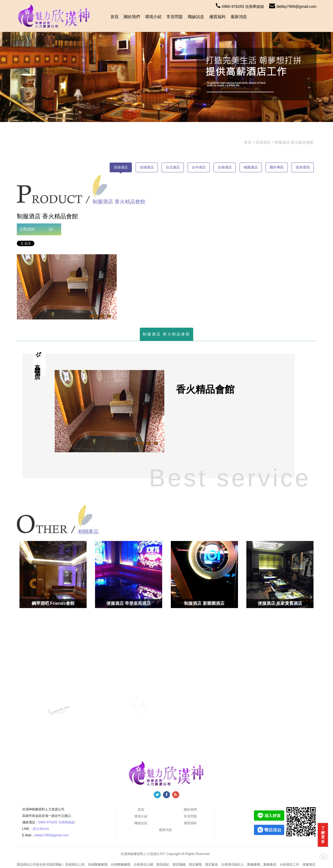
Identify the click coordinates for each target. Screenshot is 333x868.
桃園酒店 (251, 167)
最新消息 (239, 17)
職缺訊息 (196, 17)
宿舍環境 (303, 167)
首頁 (115, 17)
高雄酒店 (121, 167)
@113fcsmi (41, 829)
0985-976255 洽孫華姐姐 (240, 6)
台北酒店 (173, 167)
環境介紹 (153, 17)
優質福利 (217, 17)
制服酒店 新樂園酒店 (204, 603)
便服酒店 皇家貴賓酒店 (280, 603)
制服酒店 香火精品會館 (167, 334)
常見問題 (175, 17)
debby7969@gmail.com (293, 6)
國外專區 (277, 167)
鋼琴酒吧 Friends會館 (53, 603)
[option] (67, 287)
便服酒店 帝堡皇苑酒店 (129, 603)
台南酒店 (225, 167)
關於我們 (132, 17)
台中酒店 (199, 167)
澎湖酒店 (147, 167)
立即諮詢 (36, 229)
